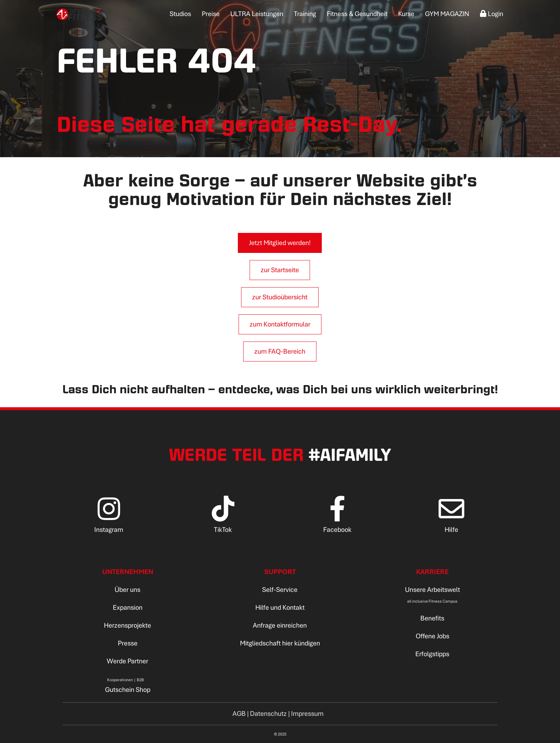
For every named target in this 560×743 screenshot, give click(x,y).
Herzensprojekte (127, 625)
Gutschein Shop (128, 690)
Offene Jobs (432, 636)
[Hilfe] (451, 520)
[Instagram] (109, 520)
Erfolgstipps (432, 654)
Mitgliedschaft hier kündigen (280, 643)
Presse (128, 643)
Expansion (128, 607)
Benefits (432, 618)
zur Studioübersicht (280, 297)
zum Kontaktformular (280, 324)
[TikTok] (223, 520)
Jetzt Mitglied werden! (280, 243)
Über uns (127, 590)
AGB (239, 714)
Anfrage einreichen (280, 625)
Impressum (307, 714)
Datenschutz (268, 714)
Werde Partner (127, 661)
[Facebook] (337, 520)
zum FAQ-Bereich (280, 351)
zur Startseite (280, 270)
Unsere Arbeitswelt (432, 590)
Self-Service (280, 590)
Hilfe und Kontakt (280, 607)
